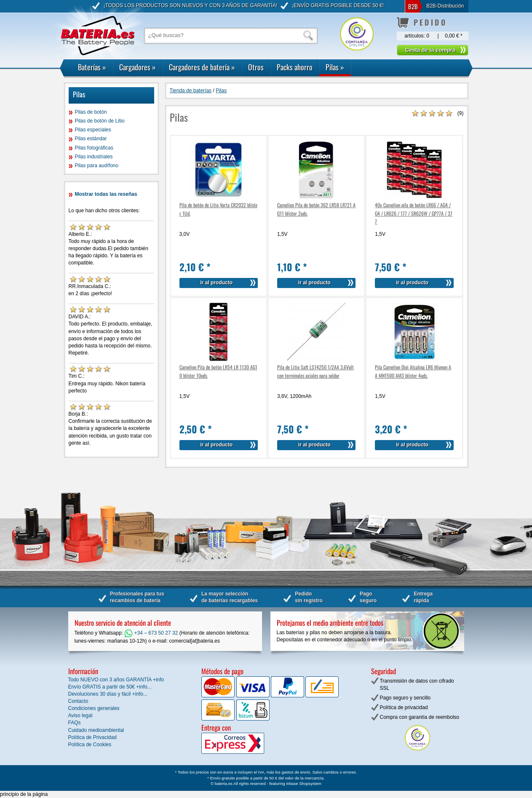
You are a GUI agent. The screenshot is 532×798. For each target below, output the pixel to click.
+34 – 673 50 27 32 (151, 633)
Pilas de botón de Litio (100, 121)
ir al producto (216, 283)
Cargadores (138, 67)
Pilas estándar (91, 139)
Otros (256, 67)
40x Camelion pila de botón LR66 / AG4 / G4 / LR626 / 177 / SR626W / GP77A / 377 (414, 213)
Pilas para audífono (97, 165)
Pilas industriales (94, 157)
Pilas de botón (91, 112)
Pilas (335, 67)
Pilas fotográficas (94, 148)
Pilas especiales (93, 130)
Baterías (92, 67)
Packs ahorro (295, 67)
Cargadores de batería (202, 67)
